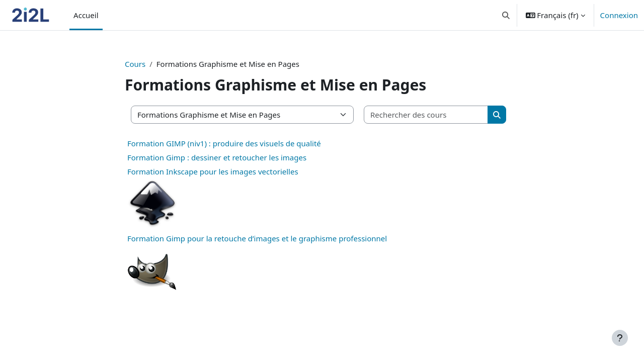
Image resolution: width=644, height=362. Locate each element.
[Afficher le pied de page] (620, 338)
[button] (506, 15)
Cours (135, 64)
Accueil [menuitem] (86, 15)
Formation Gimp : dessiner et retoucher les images (217, 157)
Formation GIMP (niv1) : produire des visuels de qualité (224, 143)
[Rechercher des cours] (426, 115)
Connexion (619, 15)
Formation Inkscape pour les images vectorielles (213, 171)
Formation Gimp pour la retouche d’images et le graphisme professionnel (257, 238)
